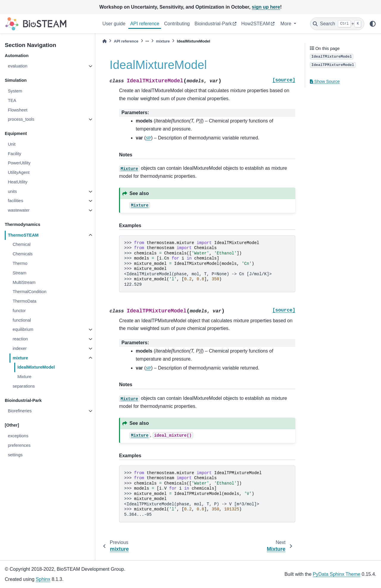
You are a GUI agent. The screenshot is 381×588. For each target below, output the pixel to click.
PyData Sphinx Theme (337, 574)
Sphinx (43, 579)
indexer (19, 348)
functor (19, 311)
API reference (145, 24)
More (286, 24)
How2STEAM (255, 24)
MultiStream (24, 282)
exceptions (18, 436)
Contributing (177, 24)
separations (24, 386)
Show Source (325, 81)
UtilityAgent (19, 172)
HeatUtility (18, 182)
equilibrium (23, 329)
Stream (19, 273)
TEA (12, 100)
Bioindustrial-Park (213, 24)
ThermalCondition (29, 292)
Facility (14, 154)
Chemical (21, 244)
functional (22, 320)
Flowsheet (18, 110)
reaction (20, 339)
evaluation (18, 66)
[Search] (337, 24)
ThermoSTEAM (23, 235)
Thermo (20, 263)
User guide (114, 24)
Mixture (24, 377)
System (15, 91)
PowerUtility (19, 163)
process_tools (21, 119)
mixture (20, 358)
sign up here (266, 7)
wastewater (19, 210)
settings (15, 455)
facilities (15, 201)
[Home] (104, 41)
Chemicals (22, 254)
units (12, 191)
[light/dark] (373, 24)
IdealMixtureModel (36, 367)
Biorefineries (20, 411)
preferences (19, 445)
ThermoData (24, 301)
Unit (12, 144)
